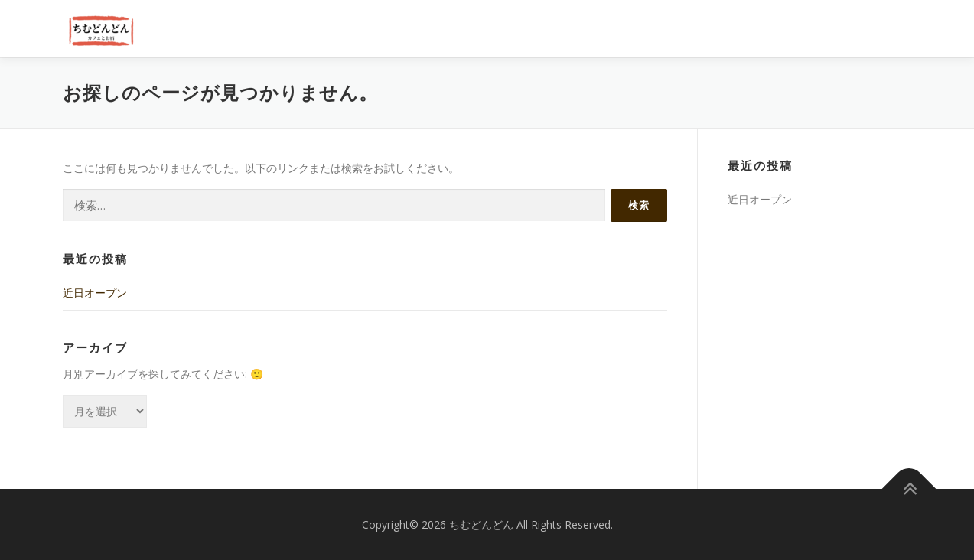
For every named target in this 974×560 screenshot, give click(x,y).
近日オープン (95, 293)
